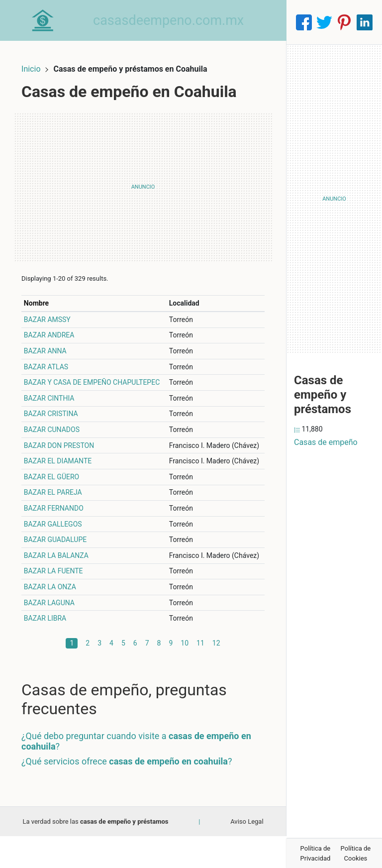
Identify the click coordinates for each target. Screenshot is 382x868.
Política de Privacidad (316, 853)
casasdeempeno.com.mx (178, 22)
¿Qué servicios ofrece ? (137, 793)
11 (200, 674)
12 (216, 674)
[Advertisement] (143, 177)
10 (185, 674)
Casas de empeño (326, 442)
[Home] (48, 22)
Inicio (41, 58)
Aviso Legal (247, 853)
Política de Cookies (356, 853)
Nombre (46, 293)
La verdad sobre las (95, 853)
